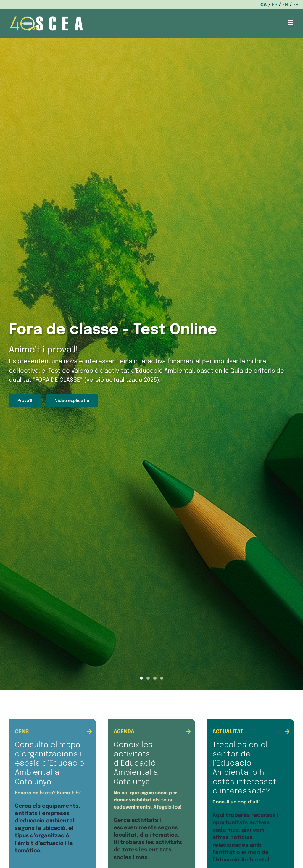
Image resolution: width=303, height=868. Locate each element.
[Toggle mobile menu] (291, 22)
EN (285, 5)
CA (264, 5)
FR (296, 5)
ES (275, 5)
